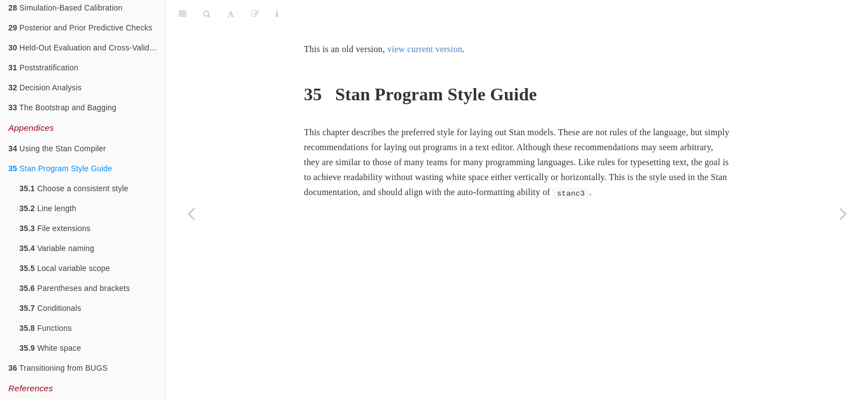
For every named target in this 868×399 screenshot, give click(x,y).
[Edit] (255, 14)
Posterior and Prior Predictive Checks (80, 28)
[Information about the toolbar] (277, 14)
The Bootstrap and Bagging (62, 108)
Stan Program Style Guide (60, 168)
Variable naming (57, 248)
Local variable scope (65, 268)
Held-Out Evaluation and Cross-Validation (87, 48)
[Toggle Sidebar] (183, 14)
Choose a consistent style (74, 188)
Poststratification (43, 68)
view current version (425, 49)
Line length (48, 208)
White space (50, 348)
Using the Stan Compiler (57, 149)
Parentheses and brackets (75, 288)
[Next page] (843, 213)
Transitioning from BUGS (58, 368)
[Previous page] (191, 213)
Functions (46, 328)
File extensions (55, 228)
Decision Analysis (45, 88)
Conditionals (50, 308)
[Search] (207, 14)
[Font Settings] (231, 14)
